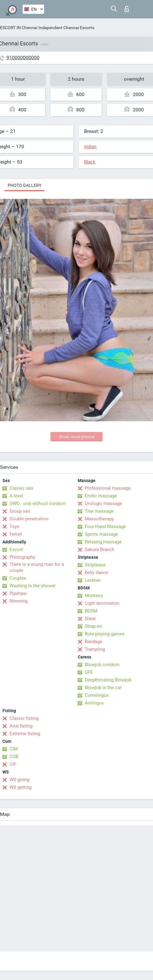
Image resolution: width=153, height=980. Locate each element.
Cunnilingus (97, 695)
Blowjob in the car (103, 688)
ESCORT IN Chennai (19, 28)
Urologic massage (103, 504)
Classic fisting (24, 718)
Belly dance (96, 573)
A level (16, 496)
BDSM (91, 611)
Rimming (19, 601)
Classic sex (21, 488)
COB (14, 757)
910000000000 (23, 58)
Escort (16, 550)
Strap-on (93, 626)
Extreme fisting (25, 734)
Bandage (93, 642)
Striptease (95, 565)
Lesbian (93, 580)
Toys (14, 527)
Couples (18, 578)
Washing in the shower (33, 586)
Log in (127, 9)
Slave (90, 619)
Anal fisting (21, 726)
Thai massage (99, 511)
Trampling (95, 649)
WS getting (21, 787)
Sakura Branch (99, 550)
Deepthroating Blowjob (108, 680)
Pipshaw (18, 593)
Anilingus (94, 703)
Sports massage (101, 534)
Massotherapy (99, 519)
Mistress (94, 596)
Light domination (102, 603)
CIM (14, 749)
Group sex (20, 511)
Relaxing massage (103, 542)
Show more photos (77, 437)
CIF (13, 764)
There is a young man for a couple (37, 567)
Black (90, 162)
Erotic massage (101, 496)
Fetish (16, 534)
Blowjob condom (102, 665)
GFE (89, 672)
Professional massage (108, 488)
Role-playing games (105, 634)
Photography (22, 557)
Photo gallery (24, 185)
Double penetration (29, 519)
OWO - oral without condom (38, 504)
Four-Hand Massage (105, 527)
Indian (90, 147)
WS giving (19, 780)
